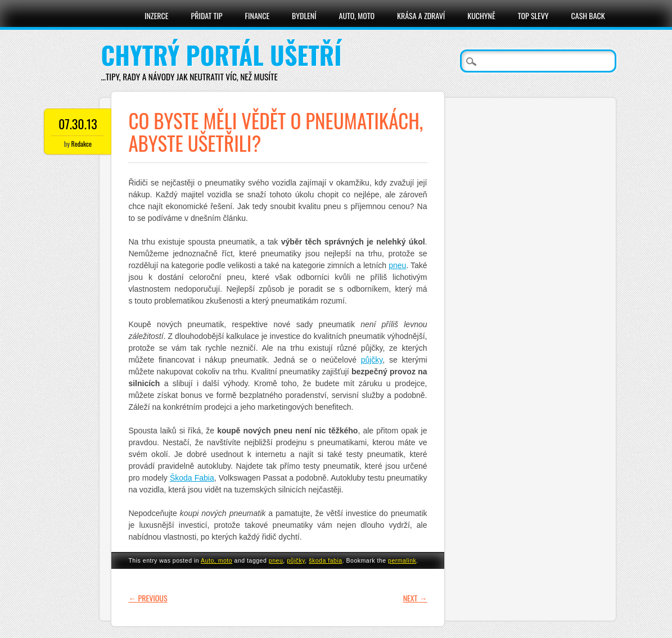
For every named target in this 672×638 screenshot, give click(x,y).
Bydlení (304, 15)
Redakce (82, 144)
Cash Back (588, 15)
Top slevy (533, 15)
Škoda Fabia (192, 478)
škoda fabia (325, 560)
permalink (402, 560)
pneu (397, 265)
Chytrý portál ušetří (221, 55)
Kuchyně (481, 15)
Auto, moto (357, 15)
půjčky (372, 360)
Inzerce (157, 15)
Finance (258, 15)
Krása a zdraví (421, 15)
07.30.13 (78, 124)
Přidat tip (207, 15)
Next (415, 598)
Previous (148, 598)
